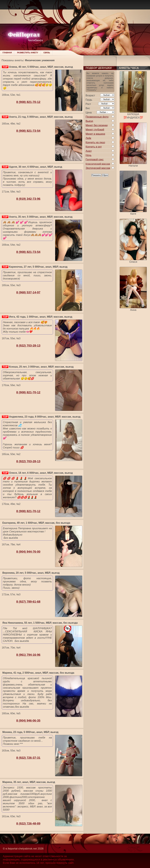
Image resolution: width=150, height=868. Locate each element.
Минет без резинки (97, 125)
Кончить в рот (94, 147)
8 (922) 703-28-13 (28, 346)
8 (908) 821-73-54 (28, 131)
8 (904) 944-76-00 (28, 552)
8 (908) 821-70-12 (28, 102)
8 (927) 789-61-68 (28, 602)
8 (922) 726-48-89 (28, 823)
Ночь (89, 155)
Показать (96, 175)
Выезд (89, 121)
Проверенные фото (97, 117)
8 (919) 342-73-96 (28, 199)
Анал (89, 151)
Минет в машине (95, 134)
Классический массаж (98, 164)
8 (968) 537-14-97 (28, 292)
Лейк (88, 138)
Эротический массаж (98, 168)
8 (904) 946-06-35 (28, 721)
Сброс (105, 175)
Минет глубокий (95, 130)
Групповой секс (95, 160)
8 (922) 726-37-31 (28, 758)
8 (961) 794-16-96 (28, 655)
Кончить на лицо (95, 142)
